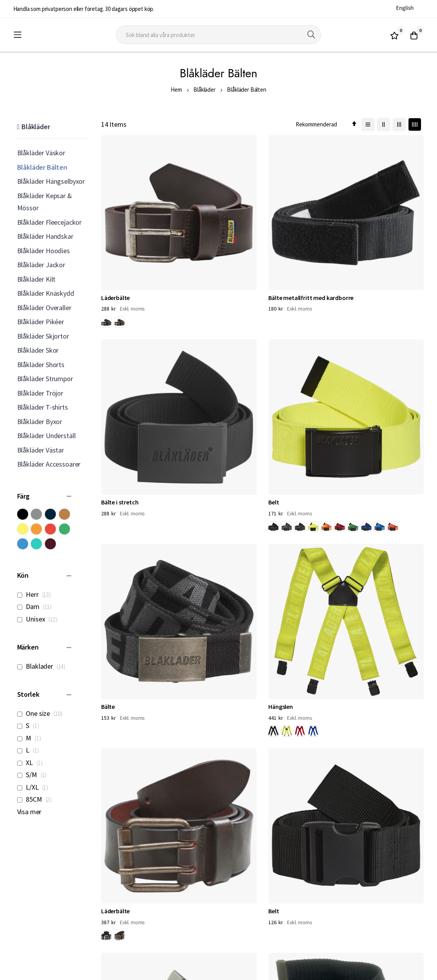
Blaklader (44, 666)
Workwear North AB (88, 972)
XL (32, 763)
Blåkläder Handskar (45, 236)
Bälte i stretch (287, 216)
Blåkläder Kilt (37, 279)
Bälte (108, 353)
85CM (37, 799)
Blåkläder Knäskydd (46, 293)
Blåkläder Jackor (41, 265)
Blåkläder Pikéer (41, 322)
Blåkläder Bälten (42, 167)
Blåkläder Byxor (40, 422)
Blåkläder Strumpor (45, 379)
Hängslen (197, 353)
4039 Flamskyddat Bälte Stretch (216, 614)
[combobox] (219, 35)
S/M (34, 775)
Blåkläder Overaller (44, 308)
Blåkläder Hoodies (44, 251)
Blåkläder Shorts (41, 365)
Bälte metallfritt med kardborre (213, 220)
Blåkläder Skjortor (43, 336)
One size (42, 713)
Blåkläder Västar (41, 450)
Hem (176, 90)
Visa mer (29, 812)
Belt (357, 216)
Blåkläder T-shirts (43, 407)
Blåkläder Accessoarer (49, 464)
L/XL (35, 787)
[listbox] (114, 243)
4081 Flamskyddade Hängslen (378, 481)
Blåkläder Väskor (41, 153)
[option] (106, 242)
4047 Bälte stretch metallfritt (292, 481)
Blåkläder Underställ (46, 436)
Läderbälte (115, 216)
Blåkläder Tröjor (40, 393)
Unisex (39, 619)
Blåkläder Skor (38, 350)
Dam (37, 606)
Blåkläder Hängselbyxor (51, 181)
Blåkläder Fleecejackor (49, 222)
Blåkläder (204, 90)
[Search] (311, 35)
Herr (36, 594)
